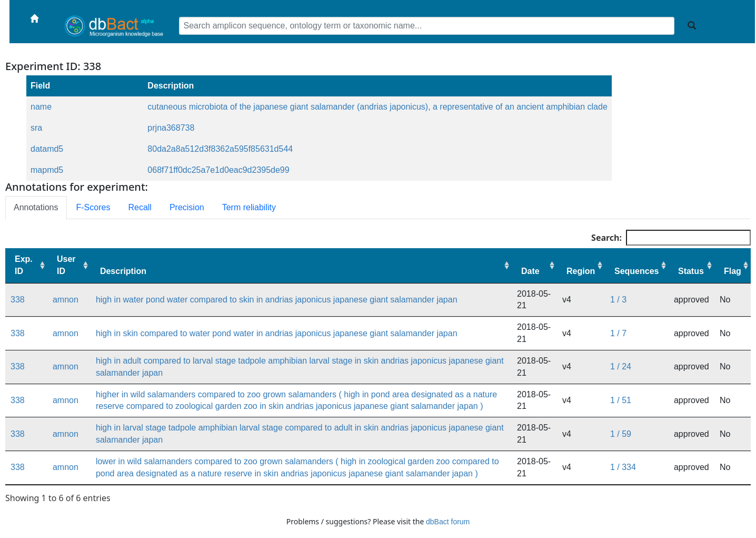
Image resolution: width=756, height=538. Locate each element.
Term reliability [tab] (249, 207)
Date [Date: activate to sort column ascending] (530, 271)
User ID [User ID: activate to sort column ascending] (66, 265)
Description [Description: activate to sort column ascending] (123, 271)
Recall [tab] (140, 207)
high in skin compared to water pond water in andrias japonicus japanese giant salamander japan (277, 333)
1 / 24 (621, 366)
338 (18, 300)
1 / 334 (623, 467)
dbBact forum (448, 522)
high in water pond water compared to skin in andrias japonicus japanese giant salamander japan (277, 300)
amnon (66, 300)
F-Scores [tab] (93, 207)
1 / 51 (621, 400)
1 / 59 (621, 434)
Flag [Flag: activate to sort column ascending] (733, 271)
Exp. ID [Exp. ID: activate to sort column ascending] (24, 265)
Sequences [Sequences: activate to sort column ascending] (636, 271)
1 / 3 (618, 300)
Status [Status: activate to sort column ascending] (691, 271)
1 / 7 (618, 333)
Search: (671, 238)
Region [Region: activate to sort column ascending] (581, 271)
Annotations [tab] (36, 207)
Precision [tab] (187, 207)
